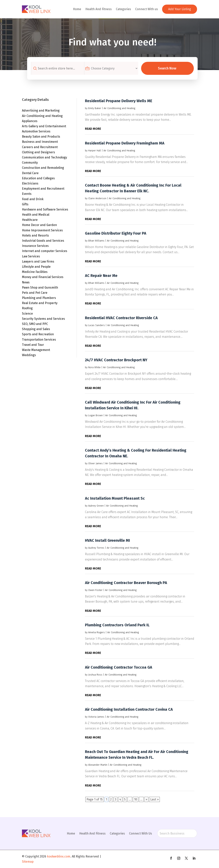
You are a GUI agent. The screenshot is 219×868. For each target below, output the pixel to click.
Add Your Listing (180, 9)
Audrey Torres (96, 548)
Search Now (168, 68)
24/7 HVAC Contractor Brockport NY (116, 360)
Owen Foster (95, 590)
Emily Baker (95, 108)
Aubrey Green (96, 506)
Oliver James (95, 463)
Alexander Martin (98, 765)
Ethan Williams (96, 241)
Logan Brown (95, 415)
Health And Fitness (99, 9)
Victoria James (96, 717)
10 (136, 799)
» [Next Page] (146, 799)
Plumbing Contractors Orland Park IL (117, 625)
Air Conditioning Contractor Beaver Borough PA (126, 583)
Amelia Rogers (97, 632)
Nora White (94, 367)
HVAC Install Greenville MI (107, 540)
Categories (123, 9)
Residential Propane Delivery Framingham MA (125, 143)
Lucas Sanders (97, 325)
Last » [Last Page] (154, 799)
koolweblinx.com (59, 856)
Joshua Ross (95, 675)
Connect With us (147, 9)
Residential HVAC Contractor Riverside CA (121, 318)
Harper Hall (95, 151)
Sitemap (28, 862)
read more (93, 129)
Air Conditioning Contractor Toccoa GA (119, 667)
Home (77, 9)
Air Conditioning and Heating (119, 108)
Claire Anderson (97, 198)
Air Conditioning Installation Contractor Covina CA (129, 709)
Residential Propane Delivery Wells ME (119, 101)
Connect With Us (141, 833)
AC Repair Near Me (101, 276)
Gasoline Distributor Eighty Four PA (116, 233)
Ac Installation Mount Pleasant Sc (115, 498)
